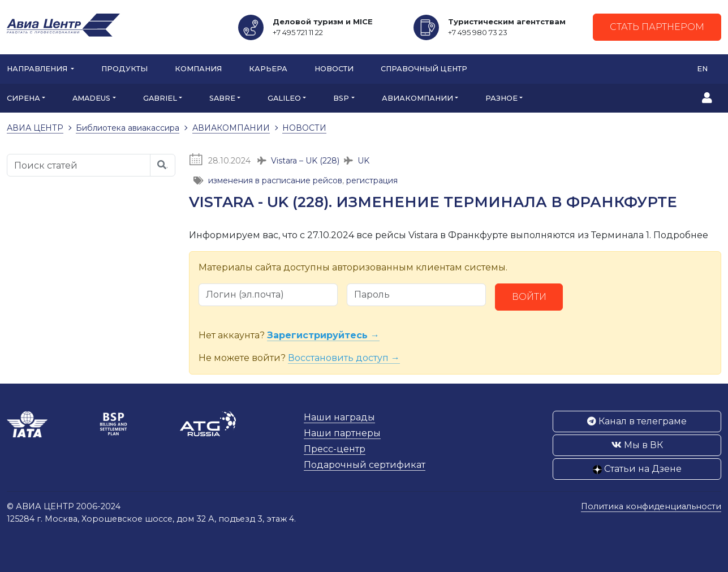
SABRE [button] (222, 98)
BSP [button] (341, 98)
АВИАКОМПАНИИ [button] (417, 98)
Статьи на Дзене (637, 469)
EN (702, 69)
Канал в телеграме (637, 421)
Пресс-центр (335, 449)
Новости (334, 69)
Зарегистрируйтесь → (323, 335)
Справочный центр (424, 69)
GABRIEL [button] (160, 98)
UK (363, 161)
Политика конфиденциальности (651, 506)
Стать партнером (657, 27)
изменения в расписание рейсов (275, 180)
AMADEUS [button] (91, 98)
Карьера (268, 69)
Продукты (124, 69)
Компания (198, 69)
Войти (529, 297)
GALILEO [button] (284, 98)
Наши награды (339, 417)
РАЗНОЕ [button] (501, 98)
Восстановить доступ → (344, 358)
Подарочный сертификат (365, 465)
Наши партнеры (342, 433)
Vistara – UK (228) (305, 161)
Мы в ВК (637, 445)
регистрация (372, 180)
